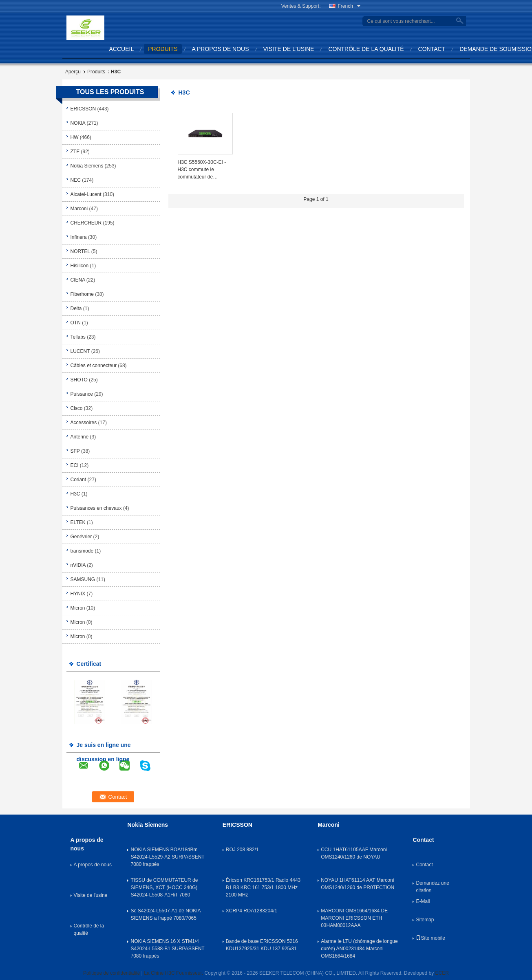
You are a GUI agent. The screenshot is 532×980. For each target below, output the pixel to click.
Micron (78, 608)
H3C (75, 494)
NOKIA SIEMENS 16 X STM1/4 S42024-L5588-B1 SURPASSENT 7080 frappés (167, 949)
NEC (76, 180)
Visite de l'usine (289, 49)
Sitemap (425, 920)
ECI (75, 465)
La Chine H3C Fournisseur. (174, 973)
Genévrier (81, 537)
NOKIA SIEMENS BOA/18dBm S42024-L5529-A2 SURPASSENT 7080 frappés (167, 857)
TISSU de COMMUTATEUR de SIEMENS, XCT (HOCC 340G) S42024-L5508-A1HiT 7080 (164, 888)
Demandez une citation (432, 886)
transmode (82, 551)
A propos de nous (221, 49)
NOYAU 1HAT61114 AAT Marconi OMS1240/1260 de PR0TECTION (358, 884)
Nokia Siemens (87, 166)
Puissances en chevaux (96, 508)
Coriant (78, 480)
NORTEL (80, 251)
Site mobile (430, 938)
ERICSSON (83, 109)
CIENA (78, 280)
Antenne (80, 437)
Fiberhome (82, 294)
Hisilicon (80, 266)
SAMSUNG (83, 579)
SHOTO (79, 380)
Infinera (79, 237)
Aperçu (73, 72)
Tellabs (78, 337)
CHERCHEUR (86, 223)
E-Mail (423, 901)
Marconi (79, 209)
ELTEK (78, 522)
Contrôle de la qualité (366, 49)
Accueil (122, 49)
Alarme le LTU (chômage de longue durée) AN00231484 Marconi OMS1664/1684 (359, 949)
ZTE (75, 152)
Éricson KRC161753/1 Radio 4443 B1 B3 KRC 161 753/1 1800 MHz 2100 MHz (263, 888)
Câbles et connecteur (94, 366)
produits (163, 49)
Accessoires (84, 423)
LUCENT (80, 351)
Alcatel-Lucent (86, 194)
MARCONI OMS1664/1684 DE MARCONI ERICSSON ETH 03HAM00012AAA (354, 918)
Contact (432, 49)
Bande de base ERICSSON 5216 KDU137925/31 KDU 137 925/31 (262, 945)
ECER (442, 973)
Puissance (82, 394)
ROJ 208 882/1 (242, 850)
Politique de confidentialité (111, 973)
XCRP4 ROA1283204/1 (252, 911)
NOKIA (78, 123)
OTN (76, 323)
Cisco (77, 408)
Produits (96, 72)
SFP (75, 451)
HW (75, 137)
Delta (76, 308)
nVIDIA (78, 565)
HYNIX (78, 594)
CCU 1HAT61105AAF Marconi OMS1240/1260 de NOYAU (354, 853)
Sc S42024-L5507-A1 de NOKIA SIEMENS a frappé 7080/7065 (165, 914)
